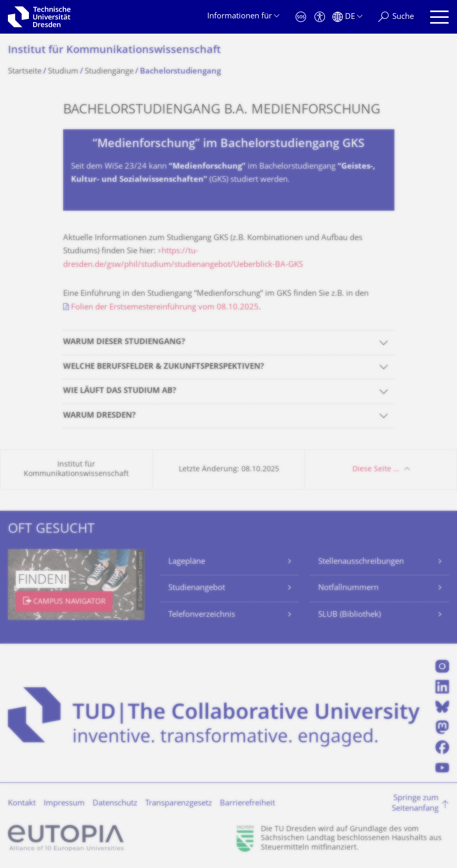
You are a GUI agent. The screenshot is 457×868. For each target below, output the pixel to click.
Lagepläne (187, 562)
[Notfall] (301, 17)
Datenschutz (115, 804)
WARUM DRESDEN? (99, 416)
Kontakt (22, 804)
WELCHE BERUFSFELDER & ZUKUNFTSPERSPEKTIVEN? (164, 367)
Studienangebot (197, 588)
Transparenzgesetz (179, 804)
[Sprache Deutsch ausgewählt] (347, 17)
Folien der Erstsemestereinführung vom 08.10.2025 (165, 308)
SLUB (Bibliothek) (349, 615)
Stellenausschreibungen (361, 562)
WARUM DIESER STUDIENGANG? (124, 342)
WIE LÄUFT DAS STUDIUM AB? (120, 391)
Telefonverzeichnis (202, 615)
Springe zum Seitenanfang (415, 804)
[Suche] (396, 17)
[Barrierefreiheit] (320, 17)
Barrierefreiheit (247, 804)
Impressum (64, 804)
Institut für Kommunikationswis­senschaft (114, 51)
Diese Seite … (376, 469)
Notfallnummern (348, 588)
